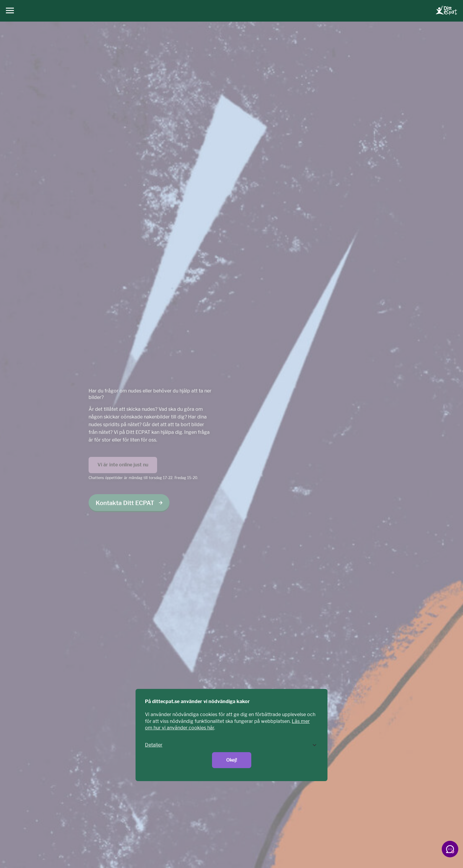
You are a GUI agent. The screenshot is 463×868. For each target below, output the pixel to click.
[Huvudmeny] (8, 11)
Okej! (232, 760)
